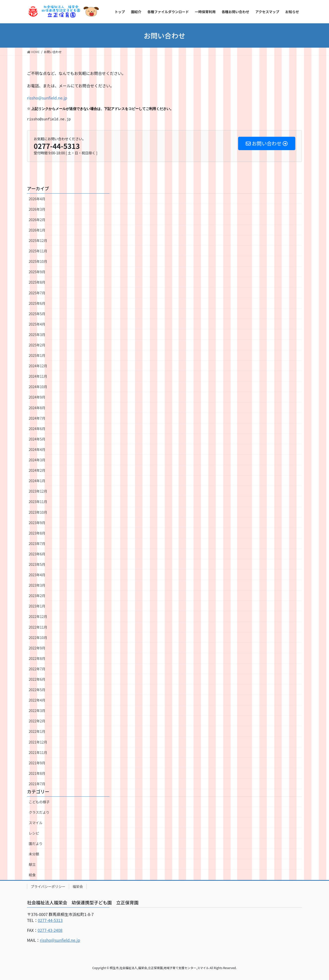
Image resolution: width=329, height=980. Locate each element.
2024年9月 (37, 397)
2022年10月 (38, 638)
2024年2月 (37, 470)
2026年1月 (37, 230)
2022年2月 (37, 721)
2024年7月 (37, 418)
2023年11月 (38, 502)
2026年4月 (37, 199)
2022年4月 (37, 700)
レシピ (34, 833)
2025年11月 (38, 251)
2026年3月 (37, 209)
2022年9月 (37, 648)
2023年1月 (37, 606)
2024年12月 (38, 366)
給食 (32, 875)
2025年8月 (37, 282)
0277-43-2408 (50, 930)
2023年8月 (37, 533)
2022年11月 (38, 627)
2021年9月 (37, 763)
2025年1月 (37, 355)
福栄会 (78, 886)
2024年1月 (37, 481)
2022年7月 (37, 669)
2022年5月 (37, 690)
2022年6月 (37, 679)
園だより (36, 844)
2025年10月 (38, 261)
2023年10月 (38, 512)
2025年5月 (37, 314)
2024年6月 (37, 429)
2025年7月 (37, 293)
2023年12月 (38, 491)
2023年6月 (37, 554)
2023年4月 (37, 575)
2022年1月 (37, 731)
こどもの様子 (39, 802)
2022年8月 (37, 658)
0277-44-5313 (50, 920)
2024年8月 (37, 408)
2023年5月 (37, 564)
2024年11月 (38, 376)
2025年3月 (37, 335)
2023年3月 (37, 585)
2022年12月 (38, 616)
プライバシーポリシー (48, 886)
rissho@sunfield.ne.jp (47, 98)
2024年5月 (37, 439)
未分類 (34, 854)
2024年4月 (37, 449)
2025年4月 (37, 324)
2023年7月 (37, 543)
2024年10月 (38, 387)
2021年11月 (38, 752)
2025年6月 (37, 303)
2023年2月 (37, 596)
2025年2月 (37, 345)
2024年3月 (37, 460)
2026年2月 (37, 220)
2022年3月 (37, 710)
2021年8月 (37, 773)
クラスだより (39, 812)
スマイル (36, 823)
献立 (32, 864)
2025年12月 (38, 240)
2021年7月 (37, 784)
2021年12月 (38, 742)
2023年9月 (37, 523)
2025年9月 (37, 272)
